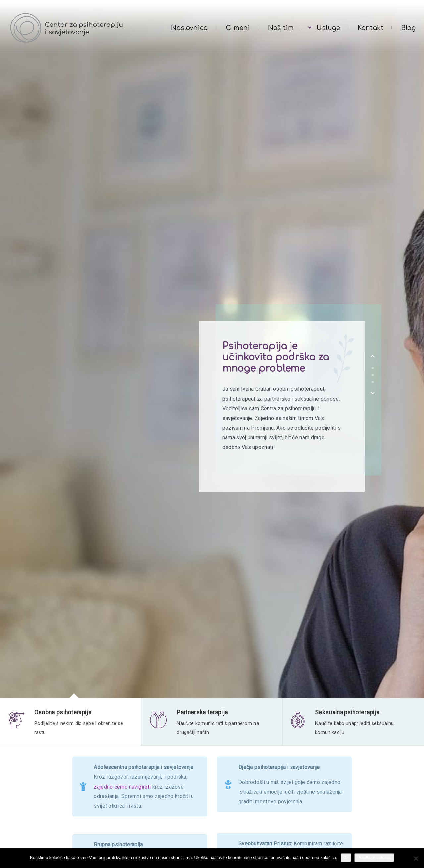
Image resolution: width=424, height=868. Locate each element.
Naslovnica (189, 28)
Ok (346, 858)
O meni (238, 28)
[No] (416, 858)
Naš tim (281, 28)
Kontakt (371, 28)
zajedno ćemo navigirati (122, 789)
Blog (409, 28)
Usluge (328, 28)
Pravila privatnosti (374, 858)
